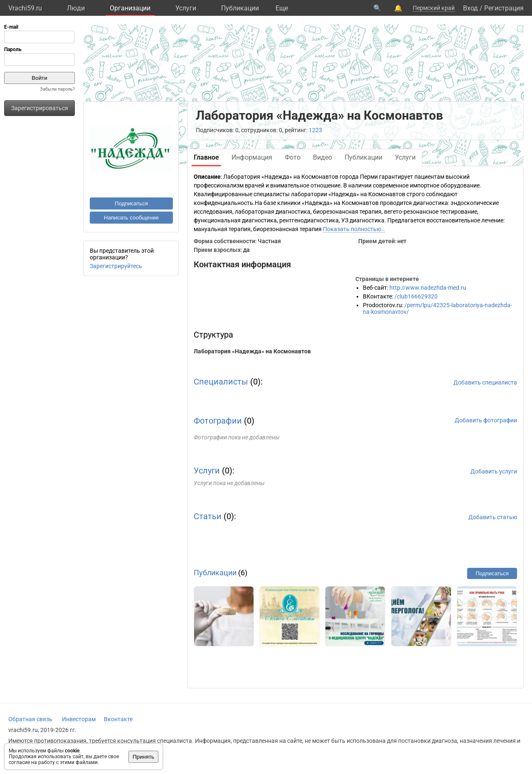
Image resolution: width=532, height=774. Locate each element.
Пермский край (434, 8)
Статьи (208, 516)
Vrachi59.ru (25, 8)
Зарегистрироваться (40, 108)
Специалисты (221, 382)
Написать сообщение (131, 218)
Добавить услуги (494, 471)
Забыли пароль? (57, 89)
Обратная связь (30, 719)
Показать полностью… (354, 229)
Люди (76, 8)
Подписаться (131, 203)
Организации (130, 8)
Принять (143, 757)
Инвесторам (79, 719)
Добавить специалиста (485, 382)
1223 (315, 130)
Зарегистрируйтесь (116, 266)
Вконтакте (118, 719)
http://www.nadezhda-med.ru (428, 288)
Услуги (186, 8)
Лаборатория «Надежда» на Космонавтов (252, 351)
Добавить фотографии (486, 420)
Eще (282, 8)
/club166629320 (416, 296)
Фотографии (218, 421)
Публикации (240, 8)
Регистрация (504, 8)
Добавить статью (493, 517)
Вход (470, 8)
